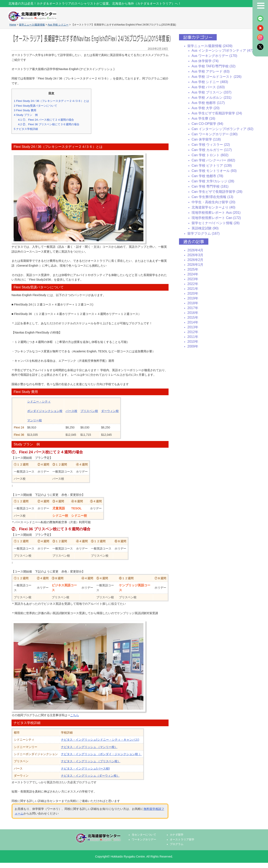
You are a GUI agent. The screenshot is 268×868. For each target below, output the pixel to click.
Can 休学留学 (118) (206, 139)
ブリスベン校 (89, 411)
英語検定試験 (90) (205, 228)
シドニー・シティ (39, 401)
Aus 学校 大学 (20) (206, 108)
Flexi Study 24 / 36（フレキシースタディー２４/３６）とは (51, 101)
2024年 (193, 274)
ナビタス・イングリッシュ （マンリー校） (89, 747)
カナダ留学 (177, 835)
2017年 (193, 308)
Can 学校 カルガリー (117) (212, 150)
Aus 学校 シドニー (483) (210, 82)
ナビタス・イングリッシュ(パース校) (85, 768)
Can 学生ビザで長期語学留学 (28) (217, 192)
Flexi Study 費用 (25, 110)
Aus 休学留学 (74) (205, 61)
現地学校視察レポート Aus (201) (216, 213)
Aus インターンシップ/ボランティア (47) (222, 50)
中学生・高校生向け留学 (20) (213, 202)
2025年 (193, 269)
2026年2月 (195, 260)
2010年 (193, 342)
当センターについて (144, 835)
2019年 (193, 298)
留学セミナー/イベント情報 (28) (216, 223)
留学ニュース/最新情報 (32, 25)
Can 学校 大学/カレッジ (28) (213, 181)
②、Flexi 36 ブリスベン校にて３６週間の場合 (49, 124)
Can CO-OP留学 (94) (207, 124)
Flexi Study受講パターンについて (35, 106)
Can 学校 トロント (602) (210, 155)
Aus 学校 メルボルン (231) (211, 98)
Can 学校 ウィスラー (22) (211, 145)
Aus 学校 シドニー (58, 25)
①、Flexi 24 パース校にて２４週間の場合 (46, 120)
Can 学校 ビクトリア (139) (212, 166)
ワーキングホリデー (144, 840)
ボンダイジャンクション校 (45, 411)
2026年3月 (195, 255)
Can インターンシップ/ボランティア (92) (222, 129)
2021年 (193, 289)
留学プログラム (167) (204, 233)
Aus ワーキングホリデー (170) (214, 56)
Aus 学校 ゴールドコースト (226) (216, 77)
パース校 (71, 411)
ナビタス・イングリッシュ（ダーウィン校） (90, 776)
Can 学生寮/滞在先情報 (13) (212, 197)
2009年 (193, 346)
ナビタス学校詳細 (26, 129)
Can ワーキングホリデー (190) (215, 134)
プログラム (177, 844)
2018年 (193, 303)
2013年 (193, 327)
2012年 (193, 332)
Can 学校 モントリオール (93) (214, 171)
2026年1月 (195, 265)
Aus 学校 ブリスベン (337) (211, 92)
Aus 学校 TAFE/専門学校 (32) (214, 66)
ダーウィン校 (110, 411)
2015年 (193, 318)
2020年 (193, 293)
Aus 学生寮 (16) (203, 118)
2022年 (193, 284)
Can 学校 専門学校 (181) (210, 186)
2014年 (193, 322)
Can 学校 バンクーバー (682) (213, 160)
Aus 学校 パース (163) (208, 87)
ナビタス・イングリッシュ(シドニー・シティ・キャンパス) (100, 740)
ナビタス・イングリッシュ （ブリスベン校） (91, 761)
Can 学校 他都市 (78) (207, 176)
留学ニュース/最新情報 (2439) (210, 46)
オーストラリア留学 (182, 840)
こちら (75, 715)
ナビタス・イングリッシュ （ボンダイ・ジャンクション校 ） (101, 754)
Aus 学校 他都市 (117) (208, 103)
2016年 (193, 313)
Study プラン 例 (26, 115)
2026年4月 (195, 250)
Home (13, 25)
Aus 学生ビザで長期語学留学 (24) (217, 113)
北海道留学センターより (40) (213, 207)
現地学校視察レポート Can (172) (216, 218)
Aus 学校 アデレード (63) (211, 71)
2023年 (193, 279)
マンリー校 (35, 420)
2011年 (193, 337)
